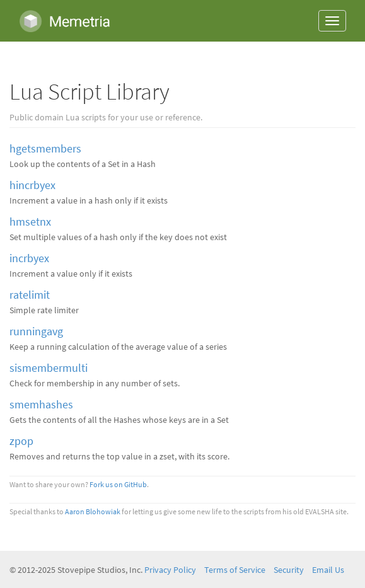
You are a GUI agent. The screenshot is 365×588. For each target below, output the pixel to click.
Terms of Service (235, 570)
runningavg (36, 331)
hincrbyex (32, 185)
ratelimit (30, 295)
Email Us (328, 570)
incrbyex (29, 258)
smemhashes (41, 405)
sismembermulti (49, 368)
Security (289, 570)
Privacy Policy (170, 570)
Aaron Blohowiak (93, 512)
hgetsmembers (45, 149)
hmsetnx (30, 222)
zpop (21, 441)
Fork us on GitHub (118, 485)
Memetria (65, 21)
